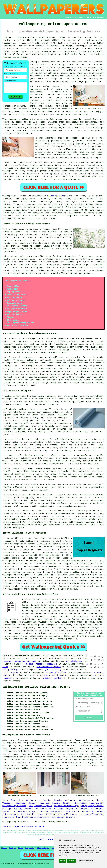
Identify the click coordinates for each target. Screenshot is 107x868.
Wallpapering (30, 848)
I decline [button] (71, 861)
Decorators (81, 803)
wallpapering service (33, 119)
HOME (67, 18)
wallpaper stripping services (19, 661)
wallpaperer (77, 599)
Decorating (17, 800)
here (5, 768)
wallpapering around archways (78, 622)
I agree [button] (62, 861)
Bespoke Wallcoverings (66, 806)
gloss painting (53, 670)
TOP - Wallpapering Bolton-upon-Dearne (23, 827)
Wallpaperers (86, 800)
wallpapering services (14, 43)
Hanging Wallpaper (65, 800)
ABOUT (81, 18)
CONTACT (89, 18)
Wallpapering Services (14, 806)
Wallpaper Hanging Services (56, 803)
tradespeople (16, 681)
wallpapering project (33, 768)
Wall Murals (28, 814)
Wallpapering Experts (38, 800)
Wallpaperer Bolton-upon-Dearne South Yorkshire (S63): (34, 37)
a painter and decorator (53, 675)
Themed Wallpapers (26, 817)
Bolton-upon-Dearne (57, 196)
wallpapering (37, 98)
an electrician (75, 661)
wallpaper (35, 82)
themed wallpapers (41, 262)
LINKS (74, 18)
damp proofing (10, 670)
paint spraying (10, 672)
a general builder (56, 672)
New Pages (12, 848)
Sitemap (4, 848)
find (12, 740)
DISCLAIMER (99, 18)
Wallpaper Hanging (26, 803)
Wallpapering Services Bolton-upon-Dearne (36, 687)
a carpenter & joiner (49, 667)
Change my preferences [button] (86, 861)
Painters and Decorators (38, 809)
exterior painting (53, 678)
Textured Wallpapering (91, 814)
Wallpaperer (82, 809)
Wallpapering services (14, 196)
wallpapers (69, 149)
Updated (20, 848)
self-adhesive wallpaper (68, 439)
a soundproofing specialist (41, 664)
